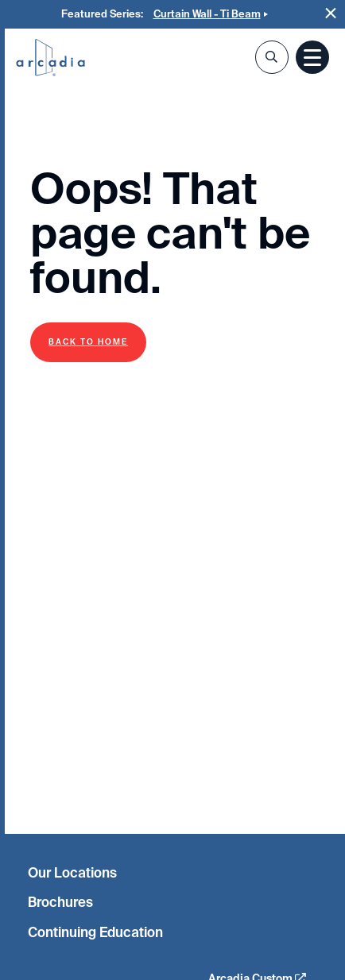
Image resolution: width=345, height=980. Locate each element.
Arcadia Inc (50, 59)
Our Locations (72, 873)
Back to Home (88, 342)
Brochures (60, 902)
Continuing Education (95, 932)
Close (331, 13)
